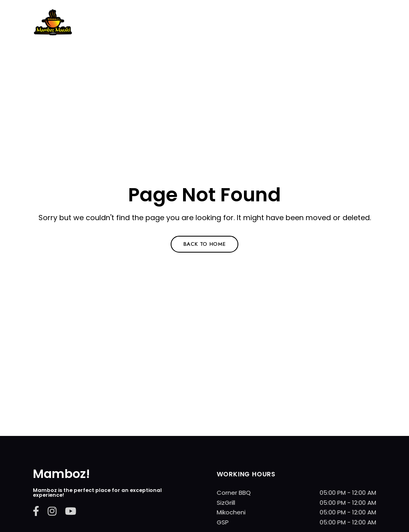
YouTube (71, 511)
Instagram (52, 511)
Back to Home (205, 244)
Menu (368, 33)
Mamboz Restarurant (96, 44)
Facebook (36, 511)
